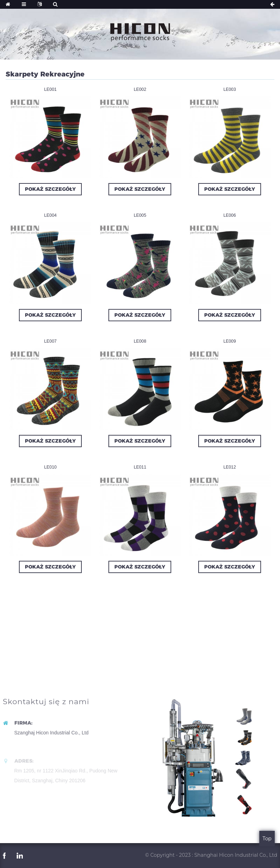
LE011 (140, 467)
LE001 (51, 89)
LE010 (51, 467)
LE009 (230, 341)
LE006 (230, 215)
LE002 (140, 89)
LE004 (51, 215)
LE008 (140, 341)
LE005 (140, 215)
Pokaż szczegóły (50, 189)
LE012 (230, 467)
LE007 (51, 341)
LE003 (230, 89)
